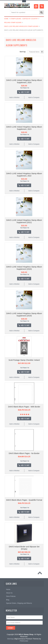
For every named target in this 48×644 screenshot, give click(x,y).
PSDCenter (24, 641)
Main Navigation (6, 13)
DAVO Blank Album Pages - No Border (24, 453)
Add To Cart (25, 92)
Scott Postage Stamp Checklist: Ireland (24, 360)
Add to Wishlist (14, 97)
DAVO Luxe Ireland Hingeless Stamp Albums (21, 26)
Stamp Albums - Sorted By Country (24, 19)
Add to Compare (34, 97)
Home (6, 19)
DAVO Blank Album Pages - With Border (24, 407)
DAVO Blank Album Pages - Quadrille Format (24, 500)
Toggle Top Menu (24, 1)
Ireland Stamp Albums (13, 22)
